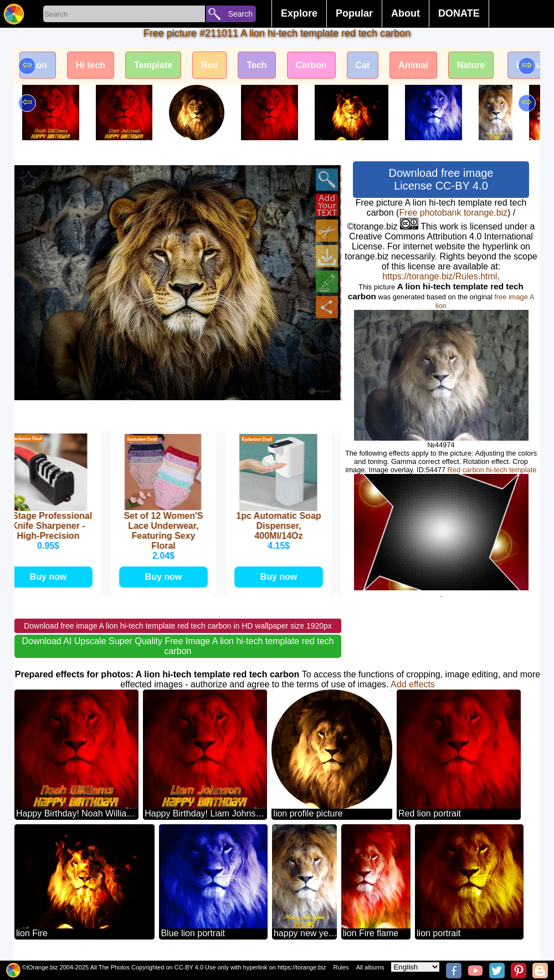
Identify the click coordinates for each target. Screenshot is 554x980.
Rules (341, 967)
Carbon (311, 65)
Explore (299, 13)
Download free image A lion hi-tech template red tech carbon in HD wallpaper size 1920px (178, 626)
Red (209, 65)
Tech (257, 65)
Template (153, 65)
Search (240, 14)
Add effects (413, 684)
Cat (363, 65)
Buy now (51, 577)
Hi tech (91, 65)
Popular (354, 13)
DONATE (459, 13)
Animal (413, 65)
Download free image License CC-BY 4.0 (441, 179)
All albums (370, 967)
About (406, 13)
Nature (471, 65)
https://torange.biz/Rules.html (440, 276)
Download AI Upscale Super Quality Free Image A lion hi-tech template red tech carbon (178, 646)
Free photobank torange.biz (453, 213)
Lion (38, 65)
